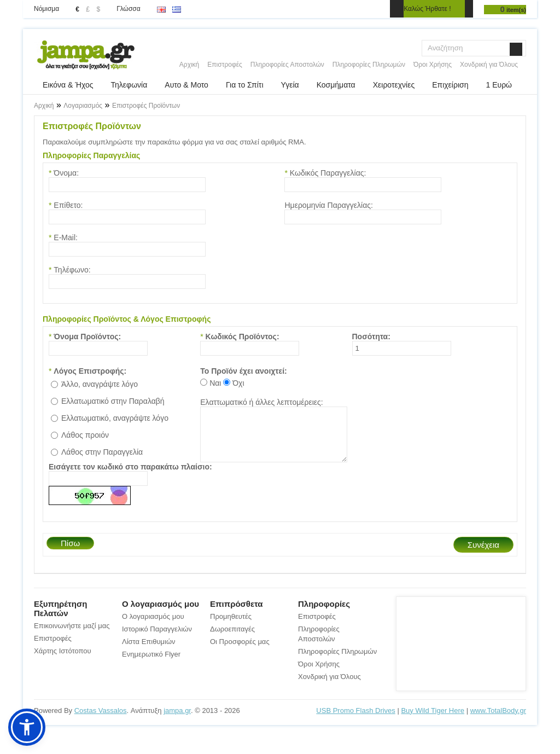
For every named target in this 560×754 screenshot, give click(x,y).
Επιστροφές (225, 65)
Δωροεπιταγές (232, 639)
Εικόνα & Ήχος (68, 85)
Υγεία (290, 85)
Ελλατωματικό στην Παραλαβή (113, 401)
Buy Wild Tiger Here (433, 720)
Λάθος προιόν (85, 435)
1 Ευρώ (499, 85)
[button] (27, 727)
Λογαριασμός (83, 106)
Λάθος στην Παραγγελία (102, 452)
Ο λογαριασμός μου (153, 626)
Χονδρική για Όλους (489, 65)
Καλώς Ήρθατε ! (427, 9)
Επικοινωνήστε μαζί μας (72, 636)
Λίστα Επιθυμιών (149, 651)
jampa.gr (177, 720)
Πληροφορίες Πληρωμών (369, 65)
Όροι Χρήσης (433, 65)
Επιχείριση (450, 85)
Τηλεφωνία (129, 85)
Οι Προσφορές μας (240, 651)
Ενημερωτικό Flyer (151, 664)
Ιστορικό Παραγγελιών (157, 639)
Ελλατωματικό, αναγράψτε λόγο (115, 418)
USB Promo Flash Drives (355, 720)
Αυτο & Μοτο (186, 85)
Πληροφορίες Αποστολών (287, 65)
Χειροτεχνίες (394, 85)
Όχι (238, 383)
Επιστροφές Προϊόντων (146, 106)
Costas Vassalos (101, 720)
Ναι (215, 383)
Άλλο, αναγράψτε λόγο (100, 384)
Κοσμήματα (336, 85)
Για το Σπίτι (245, 85)
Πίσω (70, 553)
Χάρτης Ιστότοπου (63, 661)
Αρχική (189, 65)
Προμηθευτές (231, 626)
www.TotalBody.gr (498, 720)
